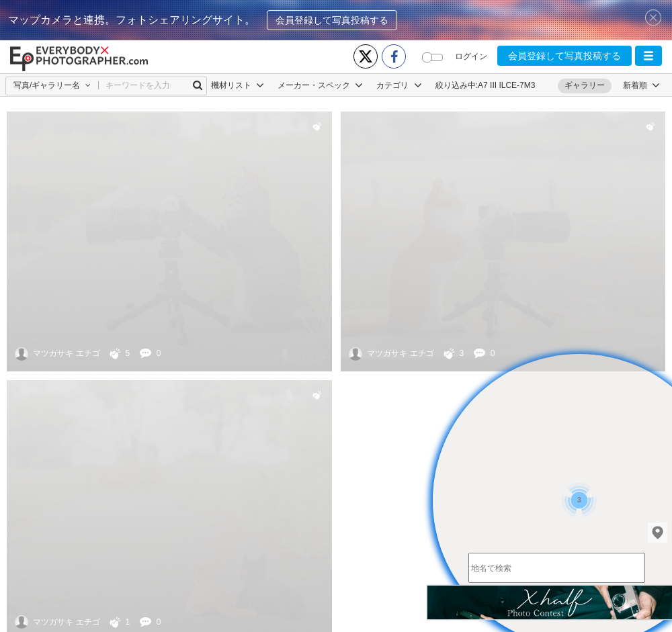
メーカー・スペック (320, 85)
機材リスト (238, 85)
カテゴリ (399, 85)
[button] (648, 56)
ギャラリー (585, 85)
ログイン (471, 56)
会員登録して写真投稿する (332, 20)
